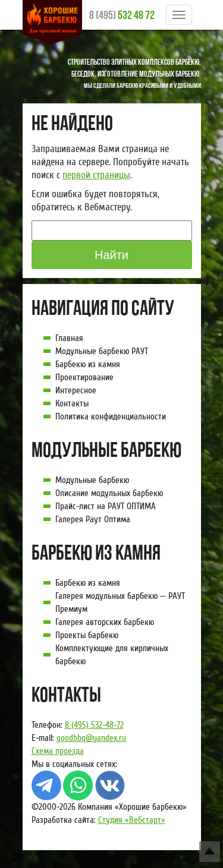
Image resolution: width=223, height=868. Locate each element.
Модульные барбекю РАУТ (102, 351)
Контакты (72, 403)
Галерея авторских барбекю (105, 622)
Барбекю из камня (88, 364)
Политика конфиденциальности (111, 416)
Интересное (76, 390)
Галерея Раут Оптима (93, 519)
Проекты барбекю (87, 635)
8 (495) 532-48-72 (94, 725)
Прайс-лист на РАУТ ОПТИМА (106, 506)
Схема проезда (58, 751)
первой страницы (96, 175)
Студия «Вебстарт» (132, 820)
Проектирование (84, 377)
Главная (69, 338)
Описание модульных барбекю (109, 493)
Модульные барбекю (92, 480)
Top (210, 852)
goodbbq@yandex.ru (91, 738)
